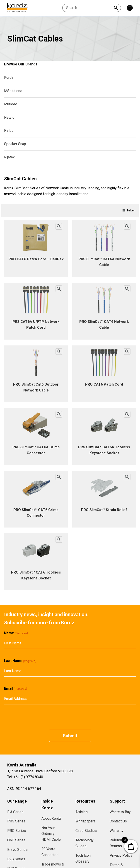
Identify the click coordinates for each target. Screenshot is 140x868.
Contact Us (118, 821)
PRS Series (16, 821)
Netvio (9, 117)
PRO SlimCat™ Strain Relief (104, 510)
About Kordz (51, 818)
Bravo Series (17, 850)
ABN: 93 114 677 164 (24, 789)
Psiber (9, 131)
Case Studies (86, 831)
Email (16, 689)
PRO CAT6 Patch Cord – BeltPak (36, 259)
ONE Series (16, 840)
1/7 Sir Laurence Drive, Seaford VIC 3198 (40, 771)
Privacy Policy (121, 855)
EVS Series (16, 859)
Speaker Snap (15, 144)
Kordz (9, 78)
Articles (82, 812)
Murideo (11, 104)
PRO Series (17, 831)
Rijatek (9, 157)
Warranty (117, 831)
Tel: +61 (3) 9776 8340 (25, 777)
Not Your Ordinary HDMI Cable (51, 834)
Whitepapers (86, 821)
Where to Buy (120, 812)
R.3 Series (15, 812)
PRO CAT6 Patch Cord (104, 384)
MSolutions (13, 91)
